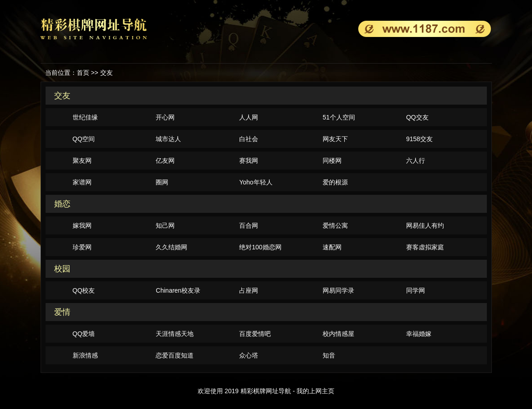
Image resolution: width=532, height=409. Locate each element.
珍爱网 (82, 247)
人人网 (249, 117)
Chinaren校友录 (178, 290)
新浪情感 (85, 355)
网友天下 (335, 139)
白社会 (249, 139)
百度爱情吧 (255, 334)
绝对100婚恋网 (260, 247)
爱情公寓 (335, 225)
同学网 (416, 290)
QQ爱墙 (84, 334)
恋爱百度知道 (175, 355)
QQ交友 (417, 117)
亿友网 (165, 161)
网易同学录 (338, 290)
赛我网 (249, 161)
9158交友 (419, 139)
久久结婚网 (171, 247)
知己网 (165, 225)
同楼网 (332, 161)
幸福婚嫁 (419, 334)
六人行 (416, 161)
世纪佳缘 (85, 117)
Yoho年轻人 (256, 182)
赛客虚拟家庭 (425, 247)
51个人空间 (339, 117)
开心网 (165, 117)
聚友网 (82, 161)
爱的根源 (335, 182)
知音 (329, 355)
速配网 (332, 247)
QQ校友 (84, 290)
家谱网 (82, 182)
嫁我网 (82, 225)
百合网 (249, 225)
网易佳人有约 (425, 225)
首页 (83, 73)
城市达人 (168, 139)
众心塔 (249, 355)
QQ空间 (84, 139)
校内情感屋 (338, 334)
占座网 (249, 290)
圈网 (162, 182)
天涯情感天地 (175, 334)
